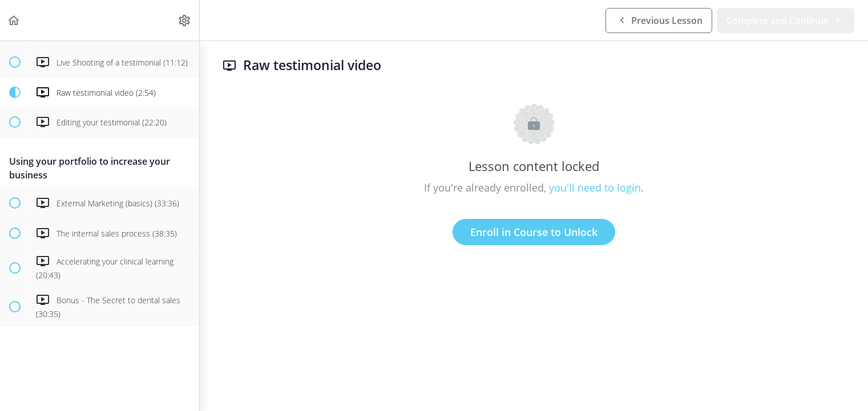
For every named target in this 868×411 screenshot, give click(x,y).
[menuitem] (185, 20)
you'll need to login (595, 188)
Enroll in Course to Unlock (534, 232)
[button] (14, 20)
